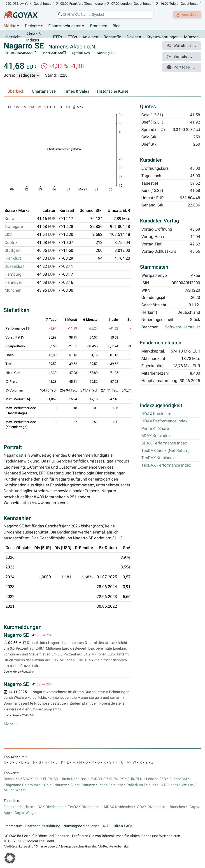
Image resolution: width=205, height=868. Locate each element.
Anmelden (186, 15)
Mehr (11, 724)
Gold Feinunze (55, 785)
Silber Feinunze (83, 785)
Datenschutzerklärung (43, 826)
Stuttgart (13, 251)
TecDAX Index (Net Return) (165, 451)
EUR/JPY (117, 779)
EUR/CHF (98, 779)
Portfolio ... (183, 64)
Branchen (99, 26)
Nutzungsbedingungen (82, 826)
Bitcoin (9, 779)
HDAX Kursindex (156, 414)
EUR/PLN (135, 779)
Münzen (191, 37)
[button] (10, 858)
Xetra (9, 219)
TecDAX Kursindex (158, 458)
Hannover (13, 282)
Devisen (134, 37)
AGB (106, 826)
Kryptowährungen (163, 37)
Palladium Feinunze (142, 785)
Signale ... (182, 55)
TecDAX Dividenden (84, 807)
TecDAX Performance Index (166, 465)
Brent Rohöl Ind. (75, 779)
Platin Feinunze (111, 785)
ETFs (58, 37)
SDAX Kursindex (156, 436)
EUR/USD (51, 779)
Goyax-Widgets (26, 813)
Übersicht (12, 37)
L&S (8, 235)
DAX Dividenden (51, 807)
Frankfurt (13, 259)
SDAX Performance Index (164, 443)
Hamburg (13, 275)
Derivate (32, 26)
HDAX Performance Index (164, 421)
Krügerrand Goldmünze (22, 785)
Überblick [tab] (16, 92)
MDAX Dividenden (118, 807)
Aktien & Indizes (34, 37)
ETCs (72, 37)
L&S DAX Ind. (29, 779)
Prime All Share (155, 428)
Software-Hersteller (182, 327)
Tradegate (14, 227)
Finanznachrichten (65, 26)
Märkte (10, 26)
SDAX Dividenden (151, 807)
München (13, 291)
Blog (117, 26)
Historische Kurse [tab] (113, 92)
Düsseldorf (14, 266)
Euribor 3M (178, 779)
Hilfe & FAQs (123, 826)
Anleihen (90, 37)
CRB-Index (170, 785)
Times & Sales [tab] (76, 92)
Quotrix (11, 243)
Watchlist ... (184, 45)
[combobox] (104, 15)
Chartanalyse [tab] (44, 92)
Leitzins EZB (156, 779)
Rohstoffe (112, 37)
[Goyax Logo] (21, 15)
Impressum (13, 826)
